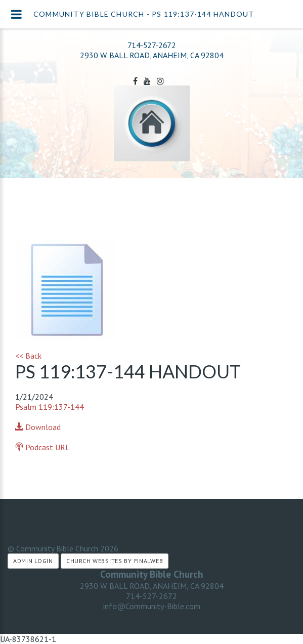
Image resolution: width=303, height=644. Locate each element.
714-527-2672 (151, 45)
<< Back (28, 356)
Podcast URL (42, 447)
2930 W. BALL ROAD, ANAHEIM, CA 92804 (152, 586)
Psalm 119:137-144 (50, 407)
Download (38, 427)
